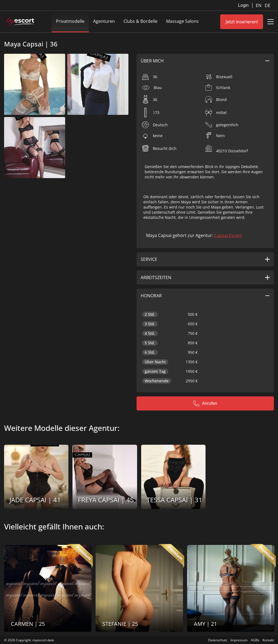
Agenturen (104, 21)
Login (243, 5)
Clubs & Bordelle (140, 21)
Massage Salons (182, 21)
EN (259, 5)
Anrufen (205, 403)
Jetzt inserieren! (242, 22)
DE (268, 5)
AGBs (255, 640)
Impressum (239, 640)
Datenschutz (218, 640)
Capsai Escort (228, 235)
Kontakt (268, 640)
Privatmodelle (70, 21)
